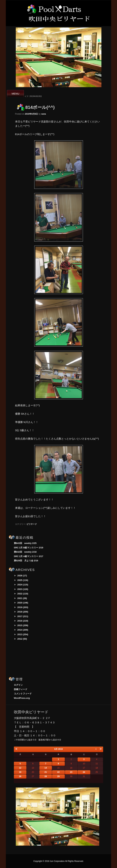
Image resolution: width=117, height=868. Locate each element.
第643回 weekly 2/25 (25, 543)
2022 (23, 594)
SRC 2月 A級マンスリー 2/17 (29, 556)
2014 (23, 630)
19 (20, 772)
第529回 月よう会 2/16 (26, 561)
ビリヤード (32, 524)
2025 (23, 580)
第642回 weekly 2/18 (25, 552)
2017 (23, 616)
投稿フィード (21, 689)
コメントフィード (23, 694)
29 (58, 776)
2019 (23, 607)
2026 (22, 576)
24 (84, 772)
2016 (23, 621)
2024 (23, 585)
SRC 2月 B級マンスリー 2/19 (29, 548)
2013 (23, 634)
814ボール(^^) (40, 107)
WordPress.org (22, 698)
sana (44, 114)
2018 (23, 612)
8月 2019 (58, 749)
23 (71, 772)
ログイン (18, 685)
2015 (23, 625)
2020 (23, 603)
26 (20, 776)
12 (20, 768)
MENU (15, 94)
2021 (22, 598)
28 (46, 776)
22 (58, 772)
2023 (23, 589)
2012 (22, 639)
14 (46, 768)
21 (46, 772)
